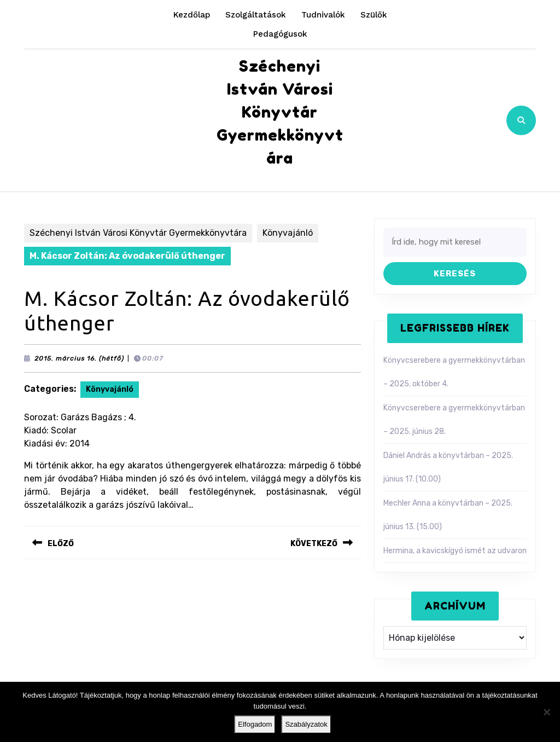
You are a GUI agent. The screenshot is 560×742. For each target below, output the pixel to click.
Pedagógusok (280, 34)
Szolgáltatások (256, 15)
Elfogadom (255, 724)
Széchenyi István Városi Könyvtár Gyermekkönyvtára (280, 112)
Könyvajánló (288, 233)
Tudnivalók (323, 15)
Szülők (374, 15)
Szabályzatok (306, 724)
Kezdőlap (192, 15)
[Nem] (546, 712)
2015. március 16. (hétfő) (79, 358)
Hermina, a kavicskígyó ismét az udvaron (455, 551)
